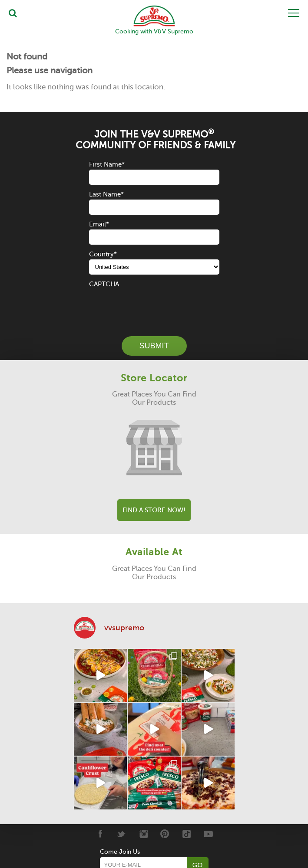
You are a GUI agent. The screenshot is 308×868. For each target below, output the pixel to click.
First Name (107, 164)
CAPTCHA (104, 284)
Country (103, 254)
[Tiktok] (187, 834)
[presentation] (155, 306)
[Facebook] (100, 834)
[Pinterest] (165, 834)
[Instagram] (143, 834)
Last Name (106, 194)
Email (99, 224)
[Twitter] (121, 834)
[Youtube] (208, 834)
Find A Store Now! (154, 510)
